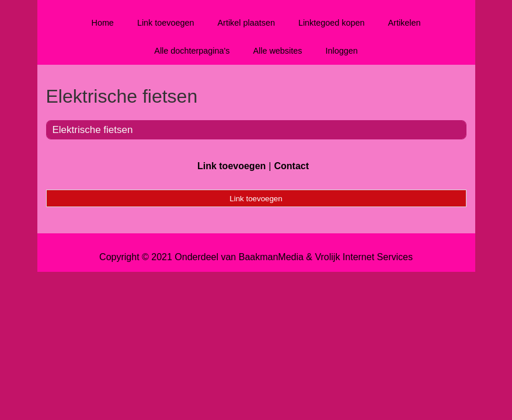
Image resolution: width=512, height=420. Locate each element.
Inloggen (341, 51)
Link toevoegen (166, 23)
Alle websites (277, 51)
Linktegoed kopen (332, 23)
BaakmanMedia (271, 257)
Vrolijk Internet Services (363, 257)
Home (102, 23)
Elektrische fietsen (93, 130)
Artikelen (405, 23)
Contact (291, 166)
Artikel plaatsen (246, 23)
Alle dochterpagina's (192, 51)
